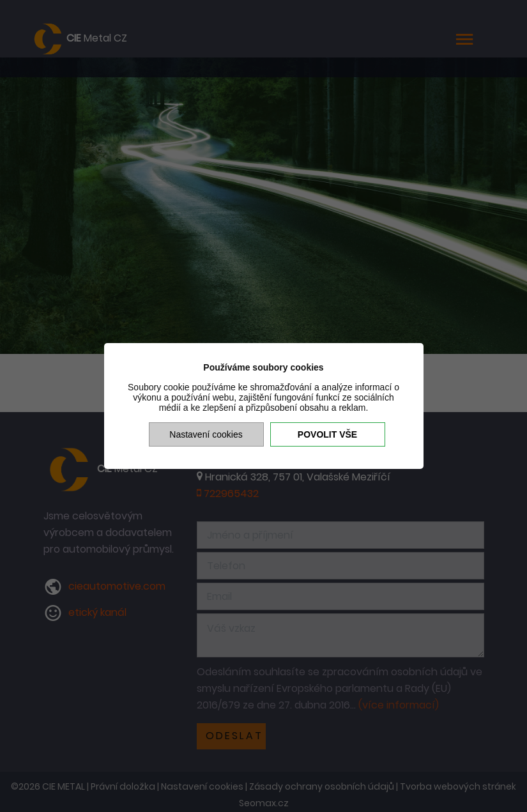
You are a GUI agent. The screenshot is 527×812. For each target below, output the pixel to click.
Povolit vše (327, 434)
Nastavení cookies (206, 434)
